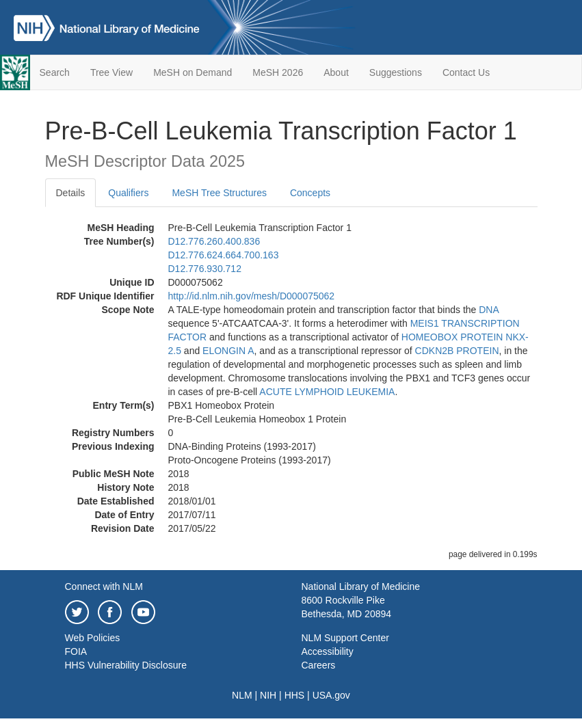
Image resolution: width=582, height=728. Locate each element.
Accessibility (328, 651)
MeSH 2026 (278, 72)
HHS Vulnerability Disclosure (126, 665)
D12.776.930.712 (205, 269)
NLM (242, 695)
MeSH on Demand (193, 72)
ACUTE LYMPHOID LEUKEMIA (327, 392)
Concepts (310, 193)
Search (55, 72)
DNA (489, 310)
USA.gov (331, 695)
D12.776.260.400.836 (214, 241)
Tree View (111, 72)
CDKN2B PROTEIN (457, 351)
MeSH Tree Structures (219, 193)
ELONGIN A (228, 351)
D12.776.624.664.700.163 (224, 255)
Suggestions (396, 72)
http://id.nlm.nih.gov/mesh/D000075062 (252, 296)
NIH (268, 695)
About (336, 72)
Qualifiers (128, 193)
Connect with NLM (104, 587)
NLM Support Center (345, 638)
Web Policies (93, 638)
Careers (319, 665)
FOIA (76, 651)
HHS (295, 695)
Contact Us (466, 72)
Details (71, 193)
